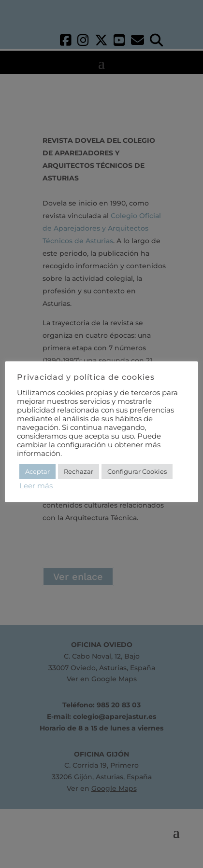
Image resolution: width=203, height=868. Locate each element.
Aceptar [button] (37, 471)
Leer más (36, 486)
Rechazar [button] (79, 471)
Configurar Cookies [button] (137, 471)
